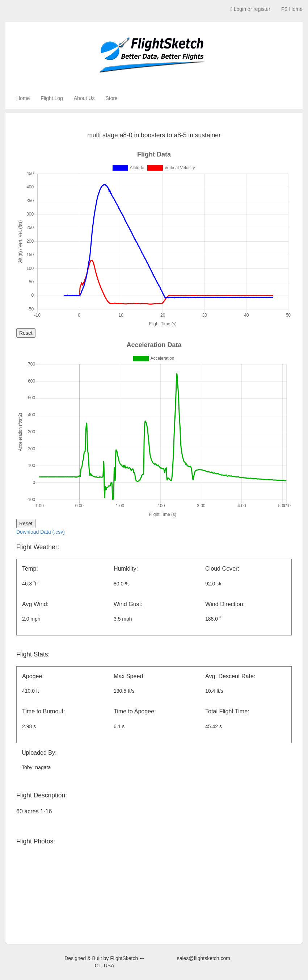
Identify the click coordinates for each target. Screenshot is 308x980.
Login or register (250, 9)
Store (111, 98)
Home (23, 98)
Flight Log (52, 98)
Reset (26, 333)
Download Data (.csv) (41, 532)
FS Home (292, 9)
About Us (84, 98)
